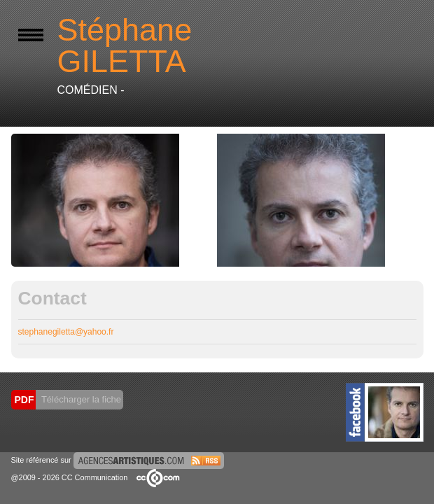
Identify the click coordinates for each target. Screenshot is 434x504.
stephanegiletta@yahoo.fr (66, 332)
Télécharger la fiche (80, 399)
